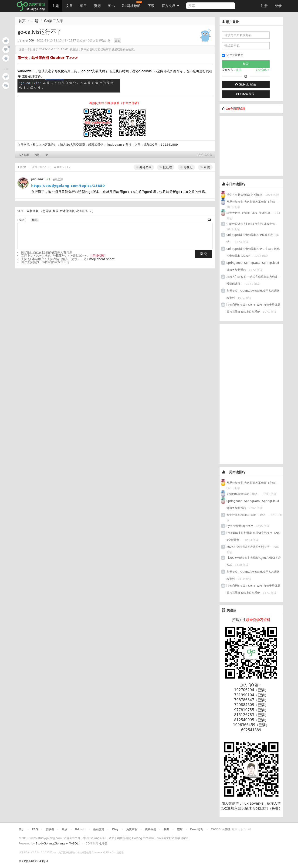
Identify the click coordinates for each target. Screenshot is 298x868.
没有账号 (82, 211)
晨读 (64, 829)
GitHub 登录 (246, 84)
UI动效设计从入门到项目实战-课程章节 (251, 224)
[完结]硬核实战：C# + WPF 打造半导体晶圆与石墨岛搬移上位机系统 (253, 308)
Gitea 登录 (246, 94)
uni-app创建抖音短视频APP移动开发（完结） (253, 238)
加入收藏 (24, 155)
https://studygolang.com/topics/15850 (68, 186)
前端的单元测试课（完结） (243, 494)
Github (80, 829)
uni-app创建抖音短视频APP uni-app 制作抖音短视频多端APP (253, 252)
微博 (37, 155)
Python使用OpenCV (240, 526)
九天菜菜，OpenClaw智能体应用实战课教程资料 (253, 294)
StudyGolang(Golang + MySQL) (58, 844)
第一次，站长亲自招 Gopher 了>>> (48, 58)
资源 (97, 6)
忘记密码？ (263, 70)
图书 (111, 6)
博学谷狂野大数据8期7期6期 (245, 195)
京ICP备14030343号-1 (34, 861)
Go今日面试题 (235, 109)
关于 (21, 829)
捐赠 (166, 829)
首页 (22, 21)
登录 (278, 6)
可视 (205, 167)
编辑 (22, 220)
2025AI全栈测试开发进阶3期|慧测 (249, 547)
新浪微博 (99, 829)
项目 (83, 6)
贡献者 (50, 829)
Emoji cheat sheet (101, 259)
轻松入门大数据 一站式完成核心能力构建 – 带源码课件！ (253, 280)
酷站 (180, 829)
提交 (203, 254)
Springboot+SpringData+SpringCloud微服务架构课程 (253, 266)
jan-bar (37, 179)
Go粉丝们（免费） (268, 808)
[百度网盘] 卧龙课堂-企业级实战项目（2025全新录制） (254, 536)
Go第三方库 (53, 21)
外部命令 (144, 167)
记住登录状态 (233, 55)
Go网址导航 (132, 5)
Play (115, 829)
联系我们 (150, 829)
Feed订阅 (197, 829)
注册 (264, 6)
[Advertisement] (254, 145)
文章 (69, 6)
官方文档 (170, 6)
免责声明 (132, 829)
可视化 (186, 167)
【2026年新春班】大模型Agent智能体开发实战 (254, 561)
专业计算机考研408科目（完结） (247, 515)
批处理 (166, 167)
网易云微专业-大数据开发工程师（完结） (252, 202)
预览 (35, 220)
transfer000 (26, 41)
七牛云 (103, 844)
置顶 (117, 41)
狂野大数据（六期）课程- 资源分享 (248, 213)
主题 (55, 6)
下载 (151, 6)
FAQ (35, 829)
